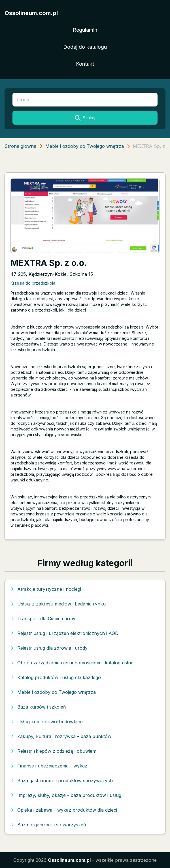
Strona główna (20, 146)
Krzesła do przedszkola (33, 283)
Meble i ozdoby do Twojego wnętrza (85, 146)
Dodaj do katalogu (85, 47)
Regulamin (85, 30)
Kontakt (85, 64)
